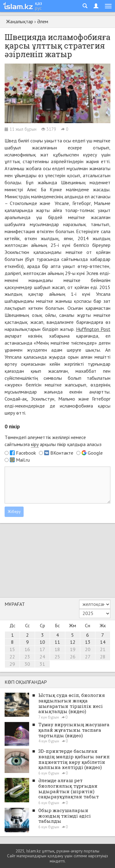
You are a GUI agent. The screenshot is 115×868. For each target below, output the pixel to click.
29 (12, 664)
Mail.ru (23, 460)
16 (27, 649)
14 (103, 642)
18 (57, 649)
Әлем (43, 21)
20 (88, 649)
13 (88, 642)
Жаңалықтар (20, 21)
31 (42, 664)
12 (73, 642)
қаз (38, 3)
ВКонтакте (62, 453)
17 (42, 649)
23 (27, 657)
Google (95, 453)
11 (57, 642)
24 (42, 657)
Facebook (26, 453)
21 (103, 649)
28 (103, 657)
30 (27, 664)
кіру (35, 444)
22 (12, 657)
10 (42, 642)
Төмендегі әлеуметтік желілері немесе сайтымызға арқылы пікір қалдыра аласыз (53, 441)
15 (12, 649)
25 (57, 657)
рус (38, 8)
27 (88, 657)
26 (73, 657)
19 (73, 649)
